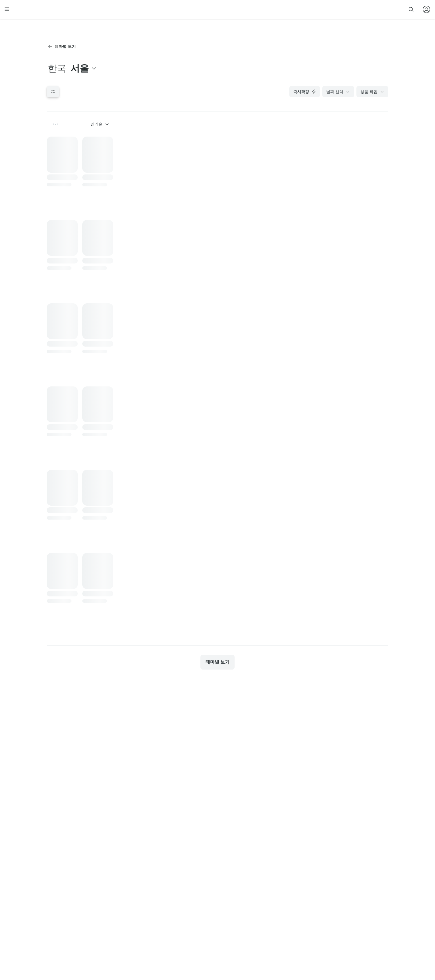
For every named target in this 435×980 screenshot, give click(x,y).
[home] (57, 12)
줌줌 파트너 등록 (331, 9)
